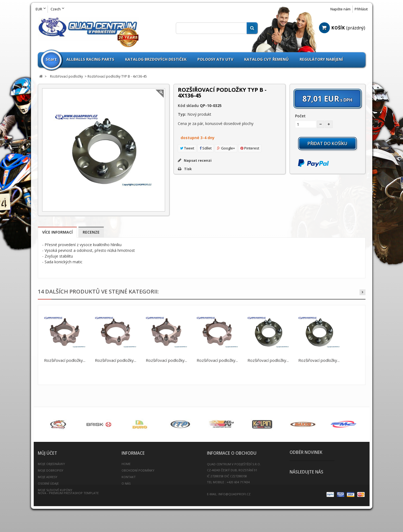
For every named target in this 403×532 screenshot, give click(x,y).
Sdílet (206, 148)
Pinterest (250, 148)
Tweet (187, 148)
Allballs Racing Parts (90, 59)
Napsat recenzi (197, 160)
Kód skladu (188, 106)
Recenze (91, 232)
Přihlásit (361, 9)
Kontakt (129, 477)
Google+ (226, 148)
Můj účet (47, 453)
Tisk (188, 169)
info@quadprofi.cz (234, 494)
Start (51, 59)
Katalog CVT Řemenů (266, 59)
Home (126, 464)
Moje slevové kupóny (55, 490)
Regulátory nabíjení (321, 59)
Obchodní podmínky (138, 470)
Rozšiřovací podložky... (65, 360)
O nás (126, 483)
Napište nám (340, 9)
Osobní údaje (48, 483)
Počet (300, 116)
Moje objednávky (51, 464)
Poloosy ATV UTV (215, 59)
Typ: (182, 114)
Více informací (57, 232)
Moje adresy (48, 477)
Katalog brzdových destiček (156, 59)
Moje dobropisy (51, 470)
